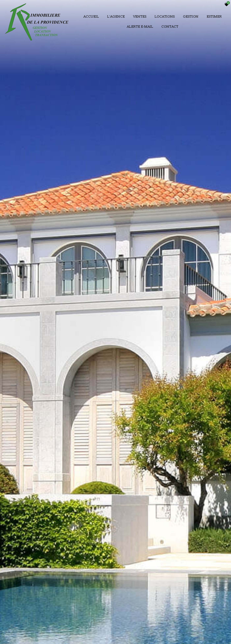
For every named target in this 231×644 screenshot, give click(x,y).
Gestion (191, 17)
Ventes (140, 17)
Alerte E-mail (140, 27)
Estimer (214, 17)
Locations (165, 17)
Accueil (91, 17)
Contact (170, 27)
